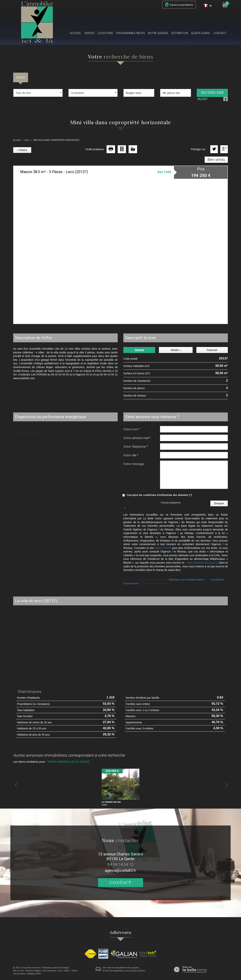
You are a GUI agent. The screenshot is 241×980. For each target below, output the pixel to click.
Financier (212, 350)
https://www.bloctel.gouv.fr (202, 563)
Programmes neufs (131, 33)
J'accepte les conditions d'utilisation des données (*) (159, 495)
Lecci (27, 140)
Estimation (180, 33)
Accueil (76, 33)
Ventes (89, 33)
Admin (67, 971)
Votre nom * (132, 429)
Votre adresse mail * (137, 438)
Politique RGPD (34, 974)
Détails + (176, 350)
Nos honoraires (49, 971)
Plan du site (19, 971)
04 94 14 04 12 (120, 864)
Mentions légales (33, 971)
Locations (105, 33)
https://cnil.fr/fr (163, 548)
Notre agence (158, 33)
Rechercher (212, 93)
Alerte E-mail (201, 33)
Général (139, 350)
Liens (60, 971)
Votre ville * (131, 455)
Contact (220, 33)
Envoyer (219, 503)
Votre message (134, 464)
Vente (21, 77)
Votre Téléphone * (136, 447)
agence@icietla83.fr (120, 871)
